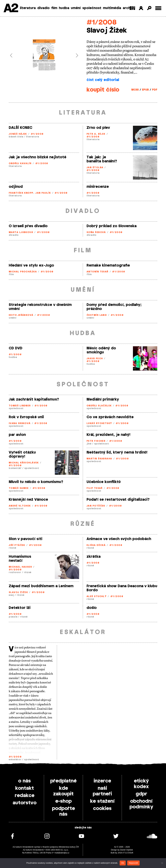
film (54, 8)
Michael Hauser (20, 567)
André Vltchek (20, 506)
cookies (102, 809)
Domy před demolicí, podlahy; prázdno (114, 307)
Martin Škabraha (99, 459)
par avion (17, 435)
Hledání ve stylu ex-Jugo (31, 265)
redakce (25, 796)
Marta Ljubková (21, 232)
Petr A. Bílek (96, 134)
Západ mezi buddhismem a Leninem (41, 586)
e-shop (63, 801)
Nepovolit (133, 863)
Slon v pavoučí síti (26, 539)
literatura (28, 8)
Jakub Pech (95, 359)
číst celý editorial (103, 80)
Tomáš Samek (19, 488)
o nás (24, 781)
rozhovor (15, 573)
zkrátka (94, 557)
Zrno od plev (98, 128)
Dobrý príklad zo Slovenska (112, 226)
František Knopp (21, 193)
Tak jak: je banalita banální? (102, 159)
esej (11, 595)
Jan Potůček (96, 506)
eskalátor (15, 760)
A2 (11, 9)
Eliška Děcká (96, 545)
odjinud (16, 187)
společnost (92, 8)
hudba (64, 8)
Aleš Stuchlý (97, 597)
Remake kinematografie (108, 265)
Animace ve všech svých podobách (119, 539)
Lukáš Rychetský (99, 423)
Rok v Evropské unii (26, 417)
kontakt (25, 788)
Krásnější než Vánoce (28, 500)
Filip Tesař (95, 488)
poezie (13, 617)
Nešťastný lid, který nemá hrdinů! (117, 452)
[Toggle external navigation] (158, 8)
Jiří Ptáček (17, 545)
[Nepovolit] (162, 863)
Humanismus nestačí (20, 559)
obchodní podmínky (141, 804)
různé (12, 548)
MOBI (135, 90)
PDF (155, 90)
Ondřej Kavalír (20, 164)
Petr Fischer (96, 441)
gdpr (141, 794)
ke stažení (102, 801)
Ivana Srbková (20, 423)
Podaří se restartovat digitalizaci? (118, 500)
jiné (89, 444)
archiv (128, 8)
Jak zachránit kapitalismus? (34, 399)
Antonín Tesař (98, 272)
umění (76, 8)
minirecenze (98, 187)
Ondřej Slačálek (99, 406)
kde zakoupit (63, 791)
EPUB (145, 90)
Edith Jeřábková (21, 315)
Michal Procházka (23, 272)
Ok (123, 863)
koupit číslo (103, 90)
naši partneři (102, 791)
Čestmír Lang (97, 315)
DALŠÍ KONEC (21, 128)
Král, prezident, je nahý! (108, 435)
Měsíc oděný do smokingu (101, 350)
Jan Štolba (95, 168)
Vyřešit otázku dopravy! (22, 454)
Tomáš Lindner (20, 406)
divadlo (43, 8)
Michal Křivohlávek (24, 463)
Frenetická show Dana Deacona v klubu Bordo (122, 588)
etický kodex (141, 784)
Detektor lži (20, 608)
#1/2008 (102, 22)
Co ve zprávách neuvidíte (110, 417)
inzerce (102, 781)
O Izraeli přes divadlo (28, 226)
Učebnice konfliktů (104, 482)
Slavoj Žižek (18, 592)
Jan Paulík (43, 193)
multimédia (112, 8)
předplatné (63, 781)
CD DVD (16, 348)
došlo (92, 608)
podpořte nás (63, 811)
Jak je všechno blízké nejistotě (38, 157)
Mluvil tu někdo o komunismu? (36, 482)
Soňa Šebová (96, 232)
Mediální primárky (103, 399)
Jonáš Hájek (18, 134)
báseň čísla (16, 137)
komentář (15, 468)
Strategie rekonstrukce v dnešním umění (40, 307)
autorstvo (25, 803)
